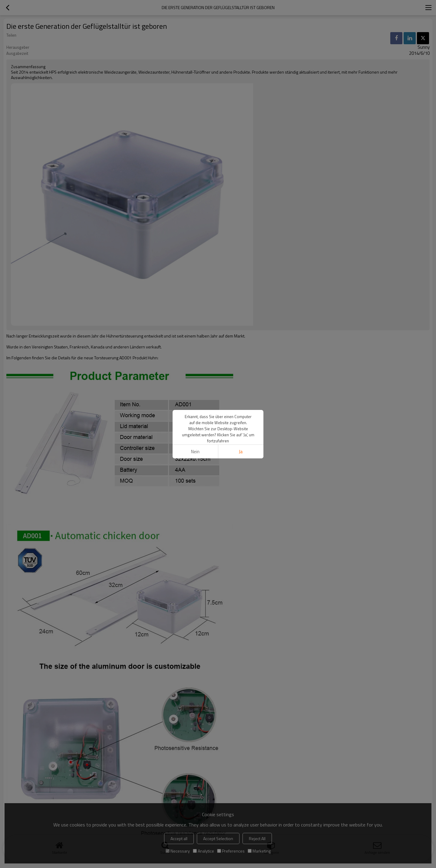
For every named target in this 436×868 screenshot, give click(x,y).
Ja (241, 452)
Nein (195, 452)
